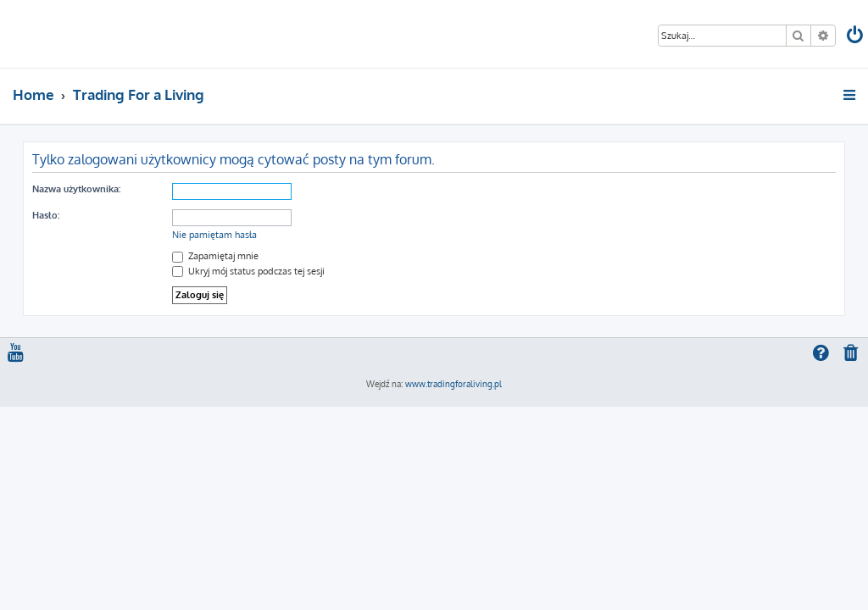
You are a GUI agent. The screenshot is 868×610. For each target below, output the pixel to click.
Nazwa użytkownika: (76, 189)
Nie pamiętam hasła (214, 235)
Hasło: (46, 215)
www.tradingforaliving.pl (453, 384)
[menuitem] (856, 37)
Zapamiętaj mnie (215, 256)
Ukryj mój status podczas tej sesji (248, 271)
